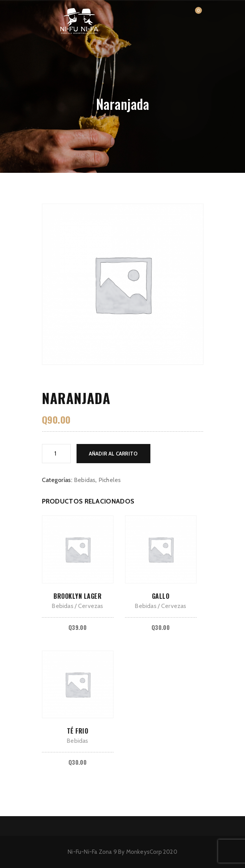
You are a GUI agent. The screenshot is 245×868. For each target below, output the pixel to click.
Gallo (161, 596)
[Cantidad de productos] (56, 454)
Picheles (110, 480)
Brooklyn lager (77, 596)
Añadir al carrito (113, 454)
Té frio (78, 731)
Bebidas (85, 480)
